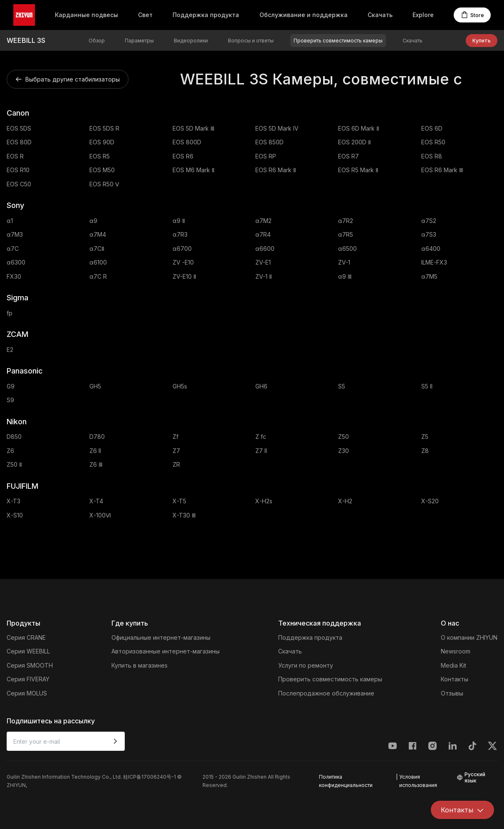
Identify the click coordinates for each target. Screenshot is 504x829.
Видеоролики (191, 41)
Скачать (380, 15)
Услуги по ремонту (306, 665)
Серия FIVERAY (28, 679)
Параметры (139, 41)
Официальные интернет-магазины (161, 637)
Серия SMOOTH (30, 665)
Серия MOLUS (27, 693)
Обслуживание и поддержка (304, 15)
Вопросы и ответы (251, 41)
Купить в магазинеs (140, 665)
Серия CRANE (26, 637)
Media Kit (453, 665)
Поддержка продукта (206, 15)
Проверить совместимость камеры (338, 41)
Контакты (455, 679)
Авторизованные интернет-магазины (166, 651)
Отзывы (452, 693)
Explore (423, 15)
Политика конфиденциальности (346, 781)
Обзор (97, 41)
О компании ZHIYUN (469, 637)
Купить (482, 41)
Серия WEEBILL (28, 651)
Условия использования (418, 781)
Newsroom (456, 651)
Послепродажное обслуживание (326, 693)
